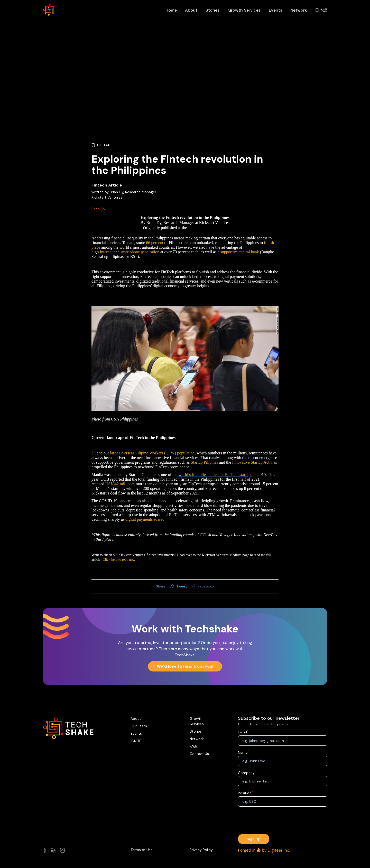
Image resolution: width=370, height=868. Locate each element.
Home (171, 10)
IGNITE (136, 741)
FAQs (194, 746)
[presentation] (283, 821)
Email (242, 732)
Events (275, 10)
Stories (212, 10)
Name (243, 752)
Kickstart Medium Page (208, 228)
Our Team (139, 726)
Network (299, 10)
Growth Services (244, 10)
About (191, 10)
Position (245, 793)
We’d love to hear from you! (185, 666)
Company (246, 773)
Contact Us (199, 754)
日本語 (321, 10)
